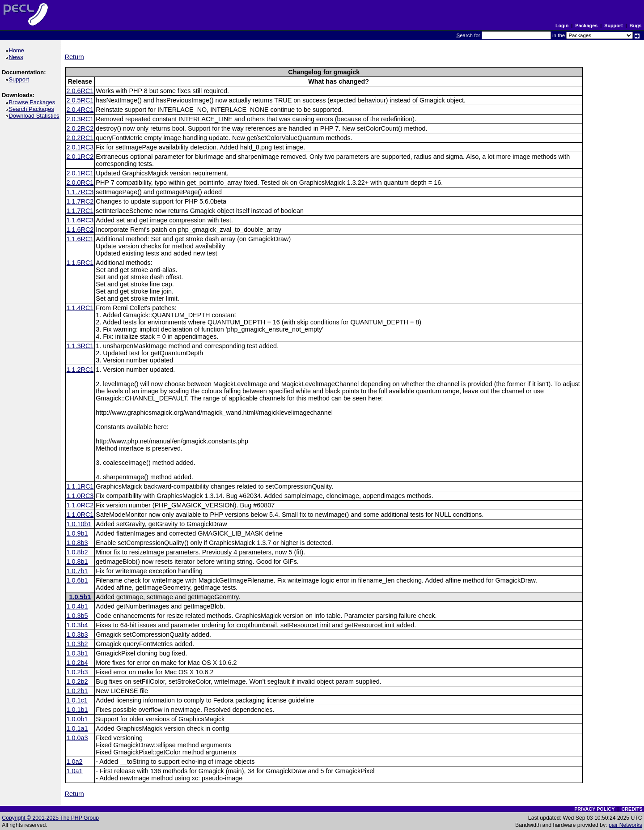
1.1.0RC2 (80, 505)
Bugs (636, 26)
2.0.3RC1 (80, 119)
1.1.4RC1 (80, 308)
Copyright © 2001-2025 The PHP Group (50, 818)
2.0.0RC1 (80, 183)
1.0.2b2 (77, 681)
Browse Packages (33, 102)
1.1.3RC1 (80, 346)
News (17, 57)
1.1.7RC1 (80, 211)
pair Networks (625, 825)
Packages (586, 26)
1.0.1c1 (77, 700)
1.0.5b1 (80, 597)
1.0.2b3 (77, 672)
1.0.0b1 (77, 719)
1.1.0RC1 (80, 515)
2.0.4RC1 (80, 110)
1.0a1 (75, 771)
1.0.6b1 (77, 580)
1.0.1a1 (77, 728)
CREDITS (632, 809)
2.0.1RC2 (80, 157)
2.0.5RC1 (80, 100)
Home (18, 50)
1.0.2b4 (77, 663)
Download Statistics (35, 116)
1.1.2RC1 (80, 370)
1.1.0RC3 (80, 496)
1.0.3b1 (77, 653)
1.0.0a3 (77, 738)
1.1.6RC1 (80, 239)
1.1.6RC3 (80, 220)
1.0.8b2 (77, 552)
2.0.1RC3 (80, 147)
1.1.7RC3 (80, 192)
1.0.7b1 (77, 571)
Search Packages (33, 109)
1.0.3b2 (77, 644)
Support (613, 26)
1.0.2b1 (77, 691)
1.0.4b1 (77, 606)
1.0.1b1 (77, 710)
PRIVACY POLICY (594, 809)
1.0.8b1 (77, 562)
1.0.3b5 (77, 616)
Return (74, 57)
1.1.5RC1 (80, 263)
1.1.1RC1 (80, 486)
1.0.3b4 (77, 625)
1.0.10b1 (79, 524)
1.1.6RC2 (80, 230)
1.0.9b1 (77, 533)
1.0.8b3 (77, 543)
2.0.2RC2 (80, 128)
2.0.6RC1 (80, 91)
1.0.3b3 (77, 634)
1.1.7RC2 (80, 201)
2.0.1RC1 (80, 173)
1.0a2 (75, 762)
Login (562, 26)
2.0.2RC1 (80, 138)
